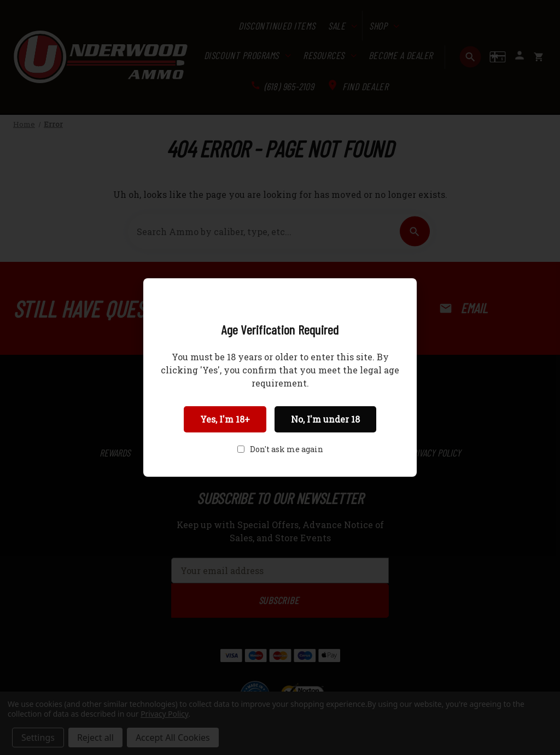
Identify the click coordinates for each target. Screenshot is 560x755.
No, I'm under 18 (325, 419)
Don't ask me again (287, 449)
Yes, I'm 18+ (225, 419)
